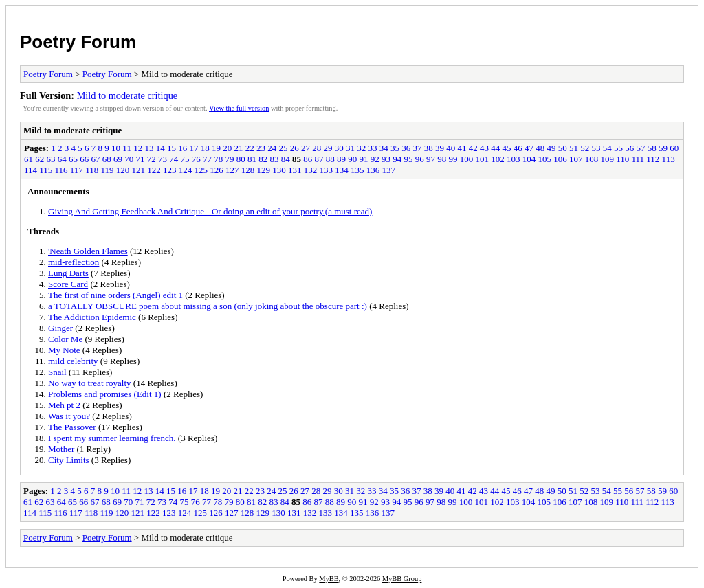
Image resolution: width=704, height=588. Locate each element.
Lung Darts (68, 273)
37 (417, 148)
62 (40, 159)
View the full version (239, 108)
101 (483, 159)
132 (311, 170)
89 (341, 159)
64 (62, 159)
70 (129, 159)
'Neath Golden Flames (88, 251)
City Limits (69, 460)
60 (674, 148)
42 (473, 148)
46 (518, 148)
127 (232, 170)
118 (92, 170)
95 (409, 159)
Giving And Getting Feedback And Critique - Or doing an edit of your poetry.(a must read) (210, 211)
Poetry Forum (78, 42)
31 (350, 148)
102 (498, 159)
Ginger (60, 328)
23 (261, 148)
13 (149, 148)
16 (183, 148)
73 (163, 159)
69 (118, 159)
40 (451, 148)
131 (295, 170)
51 (574, 148)
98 (442, 159)
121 (138, 170)
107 (576, 159)
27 (306, 148)
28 (317, 148)
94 (397, 159)
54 (607, 148)
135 (357, 170)
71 (141, 159)
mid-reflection (74, 262)
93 (386, 159)
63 (51, 159)
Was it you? (69, 416)
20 (227, 148)
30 (339, 148)
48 (540, 148)
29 (328, 148)
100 (467, 159)
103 (514, 159)
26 (295, 148)
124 (186, 170)
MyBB (329, 579)
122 (154, 170)
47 (529, 148)
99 (453, 159)
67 (96, 159)
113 (669, 159)
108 (592, 159)
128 (248, 170)
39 (440, 148)
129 (263, 170)
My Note (64, 350)
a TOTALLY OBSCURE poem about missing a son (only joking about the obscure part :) (208, 306)
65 (73, 159)
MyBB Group (402, 579)
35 (395, 148)
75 (185, 159)
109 (608, 159)
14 (161, 148)
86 (308, 159)
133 (326, 170)
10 (116, 148)
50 (563, 148)
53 (596, 148)
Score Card (68, 284)
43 (484, 148)
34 (384, 148)
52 (585, 148)
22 (250, 148)
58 (652, 148)
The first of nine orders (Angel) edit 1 (115, 295)
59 (663, 148)
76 (196, 159)
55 (618, 148)
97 (431, 159)
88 (330, 159)
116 (62, 170)
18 (205, 148)
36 (406, 148)
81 (252, 159)
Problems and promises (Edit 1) (105, 394)
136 (373, 170)
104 (529, 159)
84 (286, 159)
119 (107, 170)
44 (495, 148)
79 (230, 159)
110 (623, 159)
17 (194, 148)
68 (107, 159)
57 (640, 148)
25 (283, 148)
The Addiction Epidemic (92, 317)
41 (462, 148)
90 (352, 159)
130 (279, 170)
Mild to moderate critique (128, 95)
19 (216, 148)
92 (375, 159)
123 (170, 170)
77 (207, 159)
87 (319, 159)
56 (629, 148)
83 (275, 159)
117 (77, 170)
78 (218, 159)
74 (174, 159)
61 (29, 159)
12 (138, 148)
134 (342, 170)
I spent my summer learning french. (112, 438)
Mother (61, 449)
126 (217, 170)
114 (31, 170)
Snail (57, 372)
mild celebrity (73, 361)
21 (238, 148)
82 (263, 159)
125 (201, 170)
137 (388, 170)
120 (123, 170)
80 (241, 159)
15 (172, 148)
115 (46, 170)
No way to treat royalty (90, 383)
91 (364, 159)
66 (84, 159)
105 (545, 159)
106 (560, 159)
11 (127, 148)
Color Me (65, 339)
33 (372, 148)
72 (152, 159)
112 (653, 159)
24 (272, 148)
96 (420, 159)
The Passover (72, 427)
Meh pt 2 (64, 405)
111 (638, 159)
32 (361, 148)
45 (506, 148)
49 (551, 148)
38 (429, 148)
